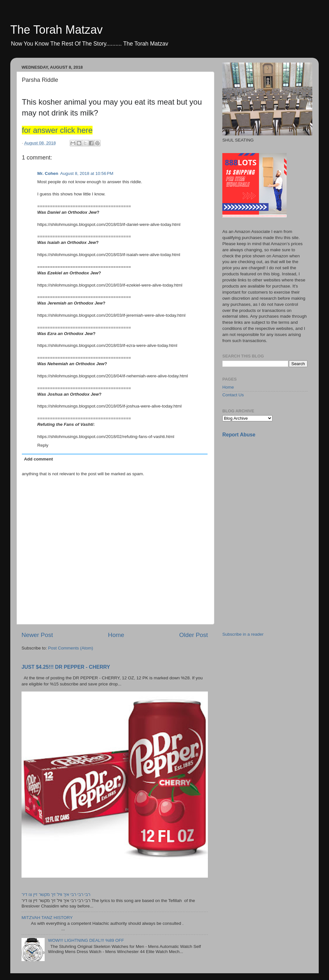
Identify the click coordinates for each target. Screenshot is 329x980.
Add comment (39, 459)
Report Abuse (239, 435)
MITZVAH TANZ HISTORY (47, 918)
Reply (43, 445)
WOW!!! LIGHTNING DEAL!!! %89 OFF (86, 940)
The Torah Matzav (56, 30)
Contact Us (233, 395)
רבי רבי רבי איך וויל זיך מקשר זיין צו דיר (56, 894)
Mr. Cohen (48, 173)
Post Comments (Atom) (71, 648)
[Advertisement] (271, 488)
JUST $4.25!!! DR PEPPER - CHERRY (66, 667)
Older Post (194, 635)
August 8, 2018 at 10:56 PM (87, 173)
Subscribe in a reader (243, 634)
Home (116, 635)
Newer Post (37, 635)
